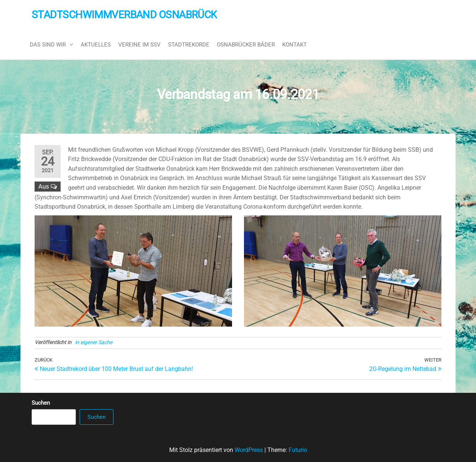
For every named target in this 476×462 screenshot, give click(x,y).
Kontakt (295, 45)
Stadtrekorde (189, 45)
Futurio (298, 450)
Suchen (41, 403)
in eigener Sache (94, 342)
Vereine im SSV (139, 45)
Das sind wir (48, 45)
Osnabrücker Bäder (246, 45)
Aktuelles (96, 45)
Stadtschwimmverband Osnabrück (124, 15)
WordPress (249, 450)
